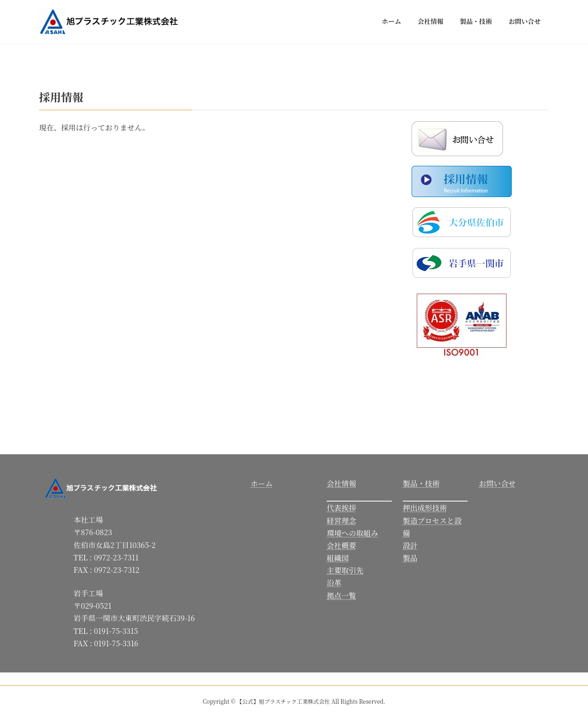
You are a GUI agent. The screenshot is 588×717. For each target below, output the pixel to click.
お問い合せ (497, 483)
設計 (410, 545)
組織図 (338, 558)
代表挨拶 (341, 508)
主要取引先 (345, 570)
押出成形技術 (425, 508)
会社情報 (341, 483)
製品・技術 (421, 483)
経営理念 (341, 521)
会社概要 (341, 545)
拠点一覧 (341, 596)
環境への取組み (352, 533)
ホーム (262, 483)
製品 (410, 558)
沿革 (334, 583)
